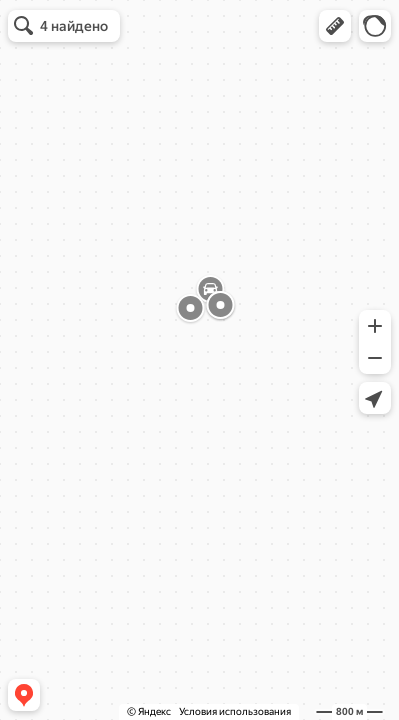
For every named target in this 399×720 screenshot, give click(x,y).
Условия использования (235, 711)
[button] (335, 26)
